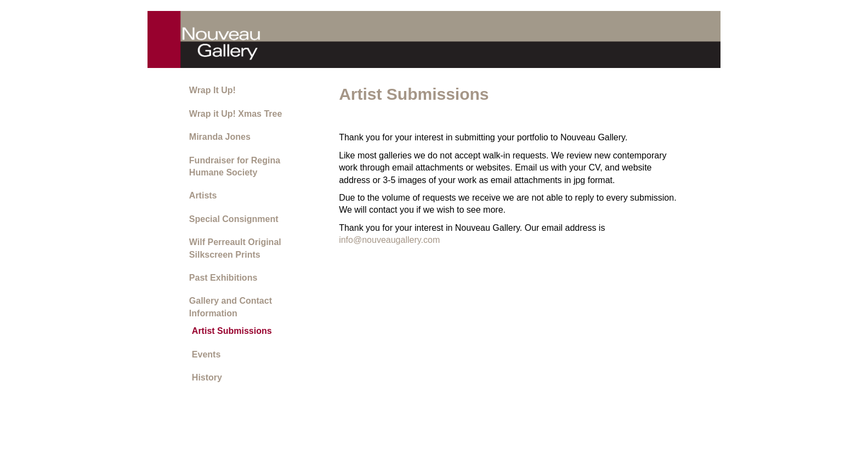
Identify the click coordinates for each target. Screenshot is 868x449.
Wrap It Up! (212, 90)
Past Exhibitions (223, 278)
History (207, 377)
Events (206, 354)
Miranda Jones (220, 137)
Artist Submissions (232, 331)
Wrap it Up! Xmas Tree (236, 114)
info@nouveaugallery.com (389, 240)
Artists (203, 195)
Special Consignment (234, 219)
